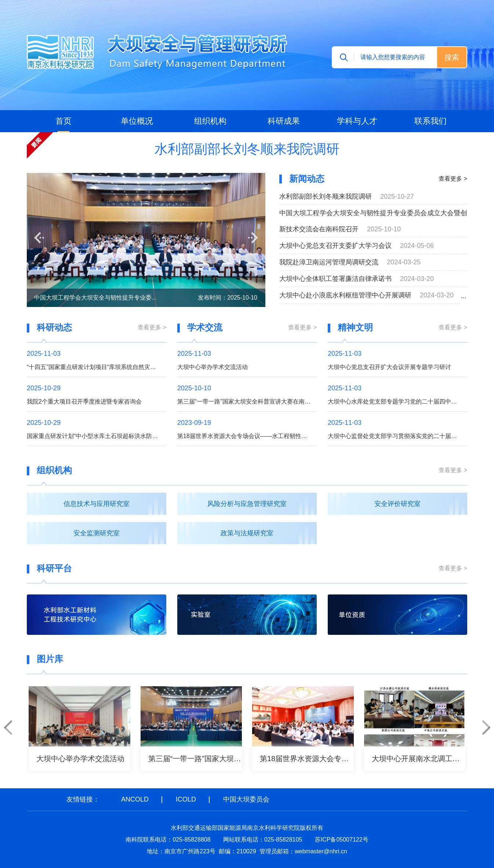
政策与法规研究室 (247, 533)
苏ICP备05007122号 (342, 840)
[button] (39, 238)
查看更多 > (453, 179)
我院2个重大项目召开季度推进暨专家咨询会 (84, 402)
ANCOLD (135, 799)
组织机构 (210, 121)
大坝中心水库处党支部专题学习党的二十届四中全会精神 (397, 402)
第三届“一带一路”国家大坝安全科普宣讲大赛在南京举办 (247, 402)
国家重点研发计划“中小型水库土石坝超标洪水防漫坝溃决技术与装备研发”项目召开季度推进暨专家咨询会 (97, 436)
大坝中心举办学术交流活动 (213, 367)
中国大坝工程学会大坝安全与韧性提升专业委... (95, 298)
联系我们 (431, 121)
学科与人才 (357, 121)
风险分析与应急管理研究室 (247, 504)
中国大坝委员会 (246, 799)
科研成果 (284, 121)
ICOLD (186, 799)
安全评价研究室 (397, 504)
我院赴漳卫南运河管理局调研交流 (329, 262)
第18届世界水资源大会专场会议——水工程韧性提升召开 (247, 436)
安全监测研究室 (97, 533)
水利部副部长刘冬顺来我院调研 (247, 149)
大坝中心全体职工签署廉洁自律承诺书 (335, 279)
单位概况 (137, 121)
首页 (63, 121)
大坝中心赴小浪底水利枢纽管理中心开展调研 (345, 295)
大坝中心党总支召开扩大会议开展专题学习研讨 (389, 367)
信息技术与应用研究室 (97, 504)
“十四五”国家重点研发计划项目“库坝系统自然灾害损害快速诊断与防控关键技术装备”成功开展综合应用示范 (97, 367)
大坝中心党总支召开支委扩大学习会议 (335, 246)
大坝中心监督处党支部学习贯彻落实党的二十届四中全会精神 (397, 436)
